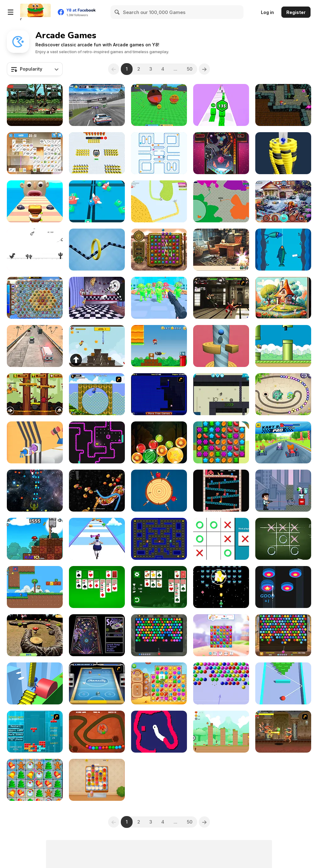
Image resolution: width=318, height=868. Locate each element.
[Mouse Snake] (159, 732)
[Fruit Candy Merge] (159, 442)
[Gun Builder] (159, 298)
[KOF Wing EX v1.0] (221, 298)
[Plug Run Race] (35, 442)
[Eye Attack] (283, 491)
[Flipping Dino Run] (35, 250)
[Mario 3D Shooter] (283, 105)
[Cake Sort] (97, 780)
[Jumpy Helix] (221, 346)
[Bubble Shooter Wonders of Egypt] (283, 635)
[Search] (117, 12)
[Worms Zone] (97, 491)
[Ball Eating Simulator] (159, 105)
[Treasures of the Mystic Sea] (35, 298)
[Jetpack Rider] (97, 346)
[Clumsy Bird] (283, 346)
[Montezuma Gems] (159, 250)
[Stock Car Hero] (97, 105)
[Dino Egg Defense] (97, 732)
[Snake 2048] (97, 201)
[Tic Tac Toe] (283, 539)
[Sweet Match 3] (221, 442)
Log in (267, 12)
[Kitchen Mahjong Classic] (35, 153)
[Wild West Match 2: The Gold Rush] (159, 683)
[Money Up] (221, 105)
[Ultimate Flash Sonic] (97, 394)
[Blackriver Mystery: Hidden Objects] (221, 250)
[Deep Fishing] (283, 250)
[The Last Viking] (35, 394)
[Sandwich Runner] (35, 201)
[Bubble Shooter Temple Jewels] (159, 635)
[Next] (205, 69)
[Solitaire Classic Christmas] (159, 587)
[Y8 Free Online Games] (35, 12)
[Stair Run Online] (35, 683)
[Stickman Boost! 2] (221, 394)
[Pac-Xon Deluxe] (159, 394)
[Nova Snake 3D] (35, 635)
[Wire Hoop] (97, 250)
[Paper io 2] (159, 201)
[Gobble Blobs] (159, 539)
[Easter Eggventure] (283, 298)
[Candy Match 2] (221, 635)
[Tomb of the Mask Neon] (97, 442)
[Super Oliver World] (35, 587)
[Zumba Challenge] (283, 394)
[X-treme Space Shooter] (35, 491)
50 (190, 69)
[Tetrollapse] (35, 732)
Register (296, 12)
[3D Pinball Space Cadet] (97, 635)
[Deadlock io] (221, 201)
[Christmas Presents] (283, 201)
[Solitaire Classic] (97, 587)
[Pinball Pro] (221, 153)
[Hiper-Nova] (221, 587)
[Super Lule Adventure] (159, 346)
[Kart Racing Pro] (283, 442)
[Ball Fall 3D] (283, 153)
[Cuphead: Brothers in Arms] (97, 298)
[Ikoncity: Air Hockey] (97, 683)
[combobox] (35, 69)
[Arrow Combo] (283, 587)
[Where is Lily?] (221, 732)
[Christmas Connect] (35, 780)
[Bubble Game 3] (221, 683)
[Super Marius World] (35, 539)
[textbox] (35, 69)
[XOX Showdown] (221, 539)
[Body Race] (97, 539)
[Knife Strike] (159, 491)
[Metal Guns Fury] (35, 105)
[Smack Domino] (283, 683)
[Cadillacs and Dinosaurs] (283, 732)
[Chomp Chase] (159, 153)
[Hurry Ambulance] (35, 346)
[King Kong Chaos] (221, 491)
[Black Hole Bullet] (97, 153)
